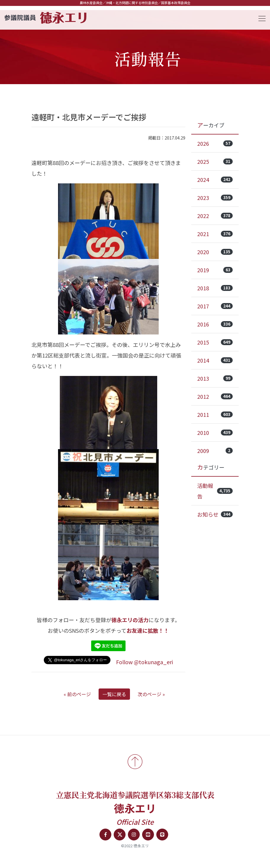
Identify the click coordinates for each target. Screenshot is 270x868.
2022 (215, 216)
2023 (215, 198)
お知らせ (215, 514)
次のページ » (151, 694)
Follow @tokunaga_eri (144, 662)
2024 (215, 180)
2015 (215, 342)
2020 (215, 252)
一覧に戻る (114, 694)
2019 (215, 270)
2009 (215, 451)
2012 (215, 396)
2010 (215, 433)
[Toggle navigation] (260, 18)
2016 (215, 324)
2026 (215, 143)
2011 (215, 414)
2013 (215, 378)
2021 (215, 234)
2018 (215, 288)
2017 (215, 306)
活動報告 (215, 491)
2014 (215, 360)
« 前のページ (77, 694)
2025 (215, 161)
